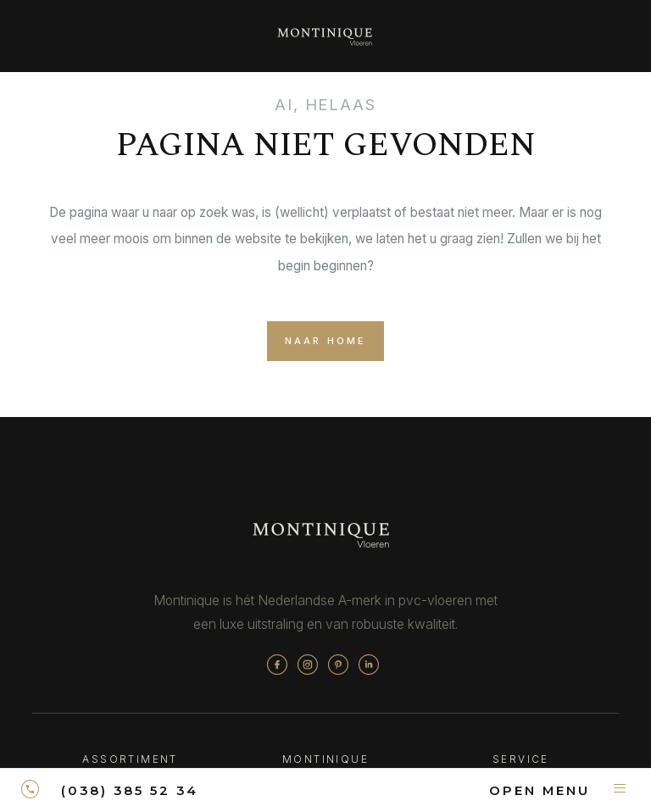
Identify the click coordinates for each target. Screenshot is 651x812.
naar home (325, 346)
